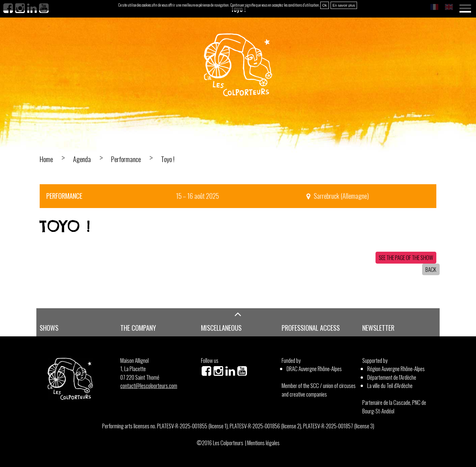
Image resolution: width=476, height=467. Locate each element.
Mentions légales (263, 443)
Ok (325, 5)
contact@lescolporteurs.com (149, 385)
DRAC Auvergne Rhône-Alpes (314, 369)
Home (46, 159)
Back (431, 269)
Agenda (82, 159)
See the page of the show (406, 257)
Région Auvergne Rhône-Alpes (396, 369)
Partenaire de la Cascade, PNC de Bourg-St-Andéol (394, 407)
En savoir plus (344, 5)
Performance (126, 159)
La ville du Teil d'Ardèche (390, 385)
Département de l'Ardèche (392, 377)
